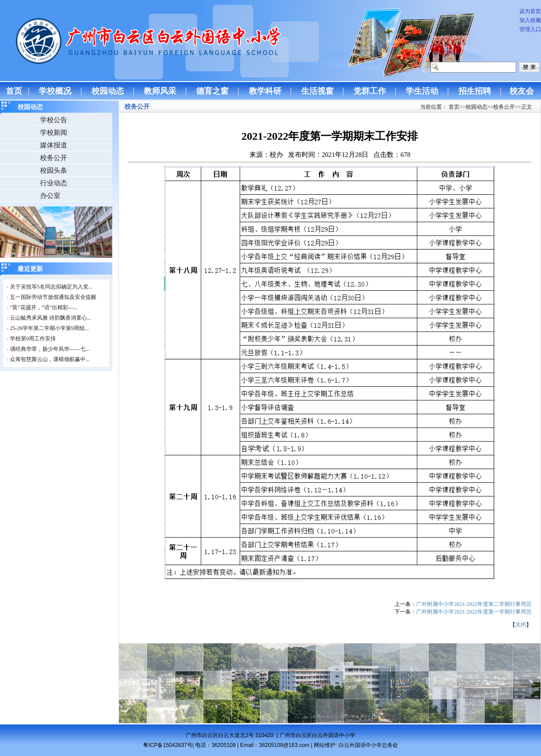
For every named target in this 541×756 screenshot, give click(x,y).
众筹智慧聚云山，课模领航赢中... (50, 359)
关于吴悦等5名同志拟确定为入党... (51, 287)
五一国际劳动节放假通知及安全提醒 (53, 297)
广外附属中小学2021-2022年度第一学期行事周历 (474, 612)
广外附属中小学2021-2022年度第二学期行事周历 (474, 604)
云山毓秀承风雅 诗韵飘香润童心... (50, 318)
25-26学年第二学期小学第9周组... (49, 328)
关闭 (521, 625)
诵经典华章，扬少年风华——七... (50, 349)
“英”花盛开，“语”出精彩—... (44, 307)
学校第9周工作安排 (33, 339)
